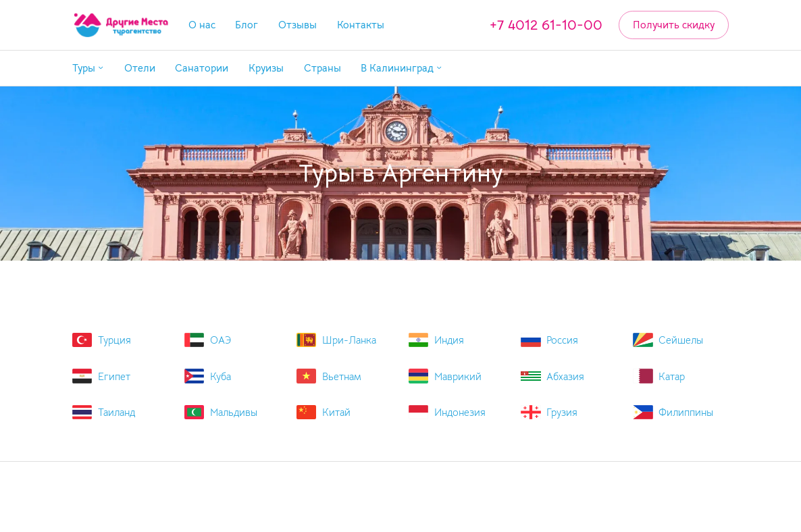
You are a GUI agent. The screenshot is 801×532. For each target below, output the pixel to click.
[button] (88, 69)
